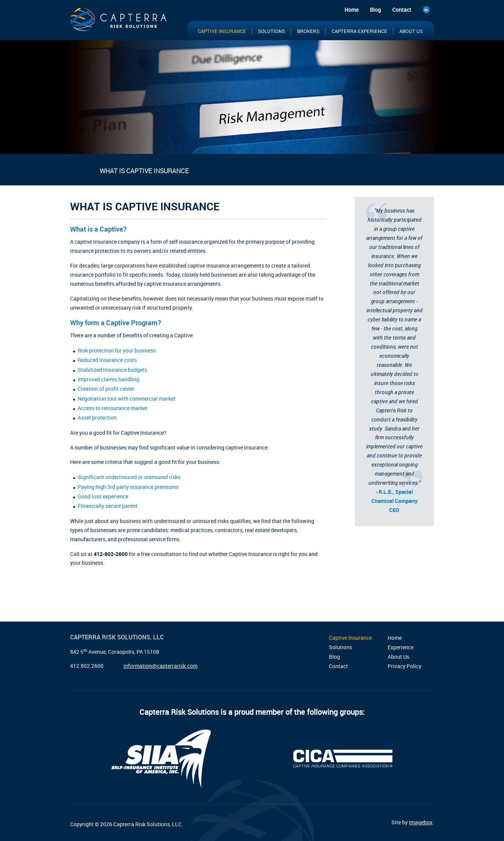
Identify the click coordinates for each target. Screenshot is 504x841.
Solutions (272, 31)
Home (351, 10)
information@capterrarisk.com (160, 666)
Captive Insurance (222, 31)
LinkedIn (428, 11)
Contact (402, 10)
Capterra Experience (359, 31)
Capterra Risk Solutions (119, 22)
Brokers (308, 31)
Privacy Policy (405, 666)
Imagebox (421, 822)
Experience (401, 647)
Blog (375, 10)
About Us (411, 31)
